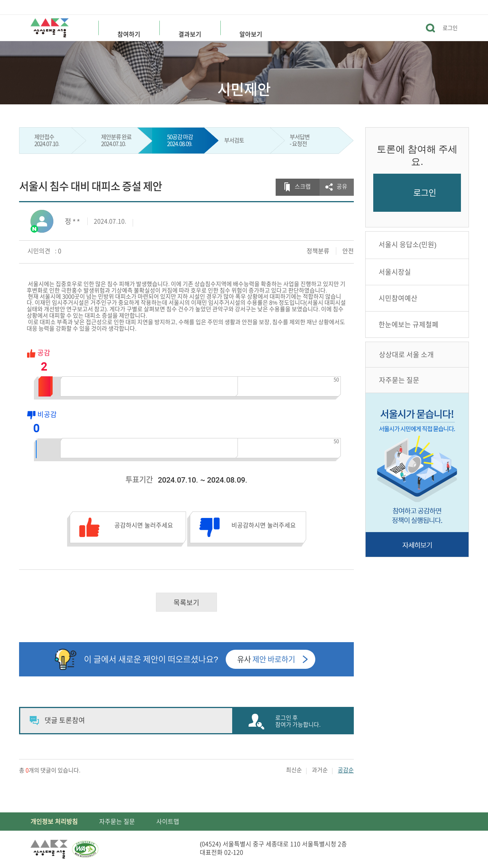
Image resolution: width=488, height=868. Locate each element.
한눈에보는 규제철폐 (409, 325)
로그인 (450, 28)
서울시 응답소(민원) (408, 245)
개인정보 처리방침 (54, 822)
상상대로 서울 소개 (406, 355)
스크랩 (303, 186)
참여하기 (129, 34)
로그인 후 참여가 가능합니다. (298, 721)
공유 (342, 186)
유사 (266, 659)
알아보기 (251, 34)
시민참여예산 (398, 298)
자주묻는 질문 (399, 380)
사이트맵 (168, 822)
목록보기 (186, 603)
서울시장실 (395, 272)
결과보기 (190, 34)
